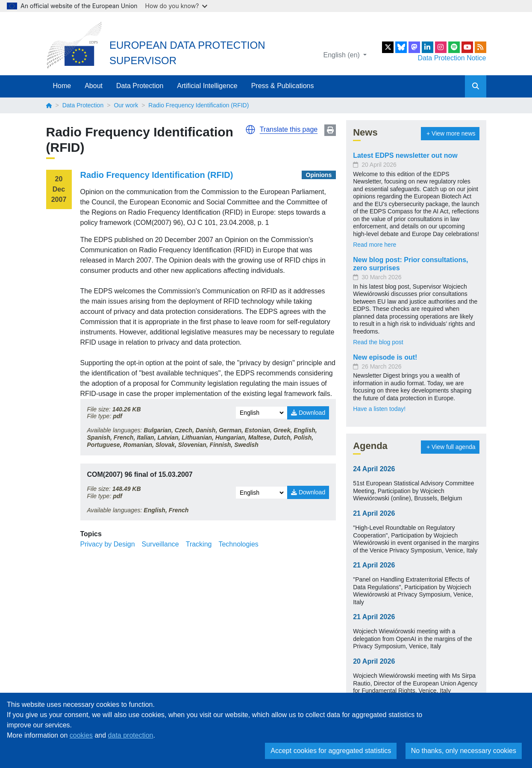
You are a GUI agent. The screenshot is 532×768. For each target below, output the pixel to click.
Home (62, 86)
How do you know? (176, 6)
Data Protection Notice (452, 58)
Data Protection (140, 86)
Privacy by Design (108, 544)
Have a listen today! (379, 409)
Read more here (375, 245)
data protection (131, 735)
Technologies (238, 544)
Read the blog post (378, 342)
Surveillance (160, 544)
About (94, 86)
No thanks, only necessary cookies (464, 751)
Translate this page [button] (289, 129)
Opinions (319, 175)
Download (308, 413)
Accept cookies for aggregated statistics (331, 751)
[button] (250, 130)
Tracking (199, 544)
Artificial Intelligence (207, 86)
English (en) (343, 55)
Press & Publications (283, 86)
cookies (81, 735)
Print (330, 130)
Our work (126, 105)
